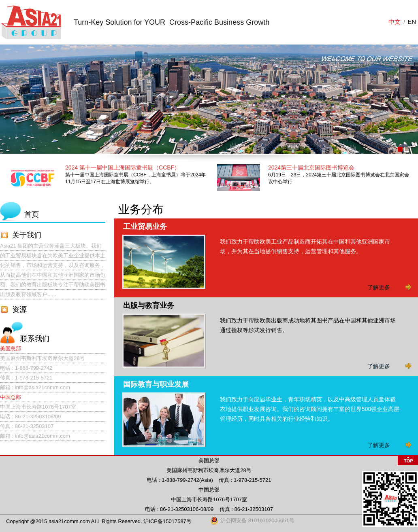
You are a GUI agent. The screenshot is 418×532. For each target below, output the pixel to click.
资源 (19, 309)
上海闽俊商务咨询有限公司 (31, 22)
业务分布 (141, 209)
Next (407, 99)
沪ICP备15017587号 (167, 521)
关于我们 (27, 235)
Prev (11, 99)
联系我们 (35, 339)
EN (412, 22)
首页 (32, 214)
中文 (395, 22)
